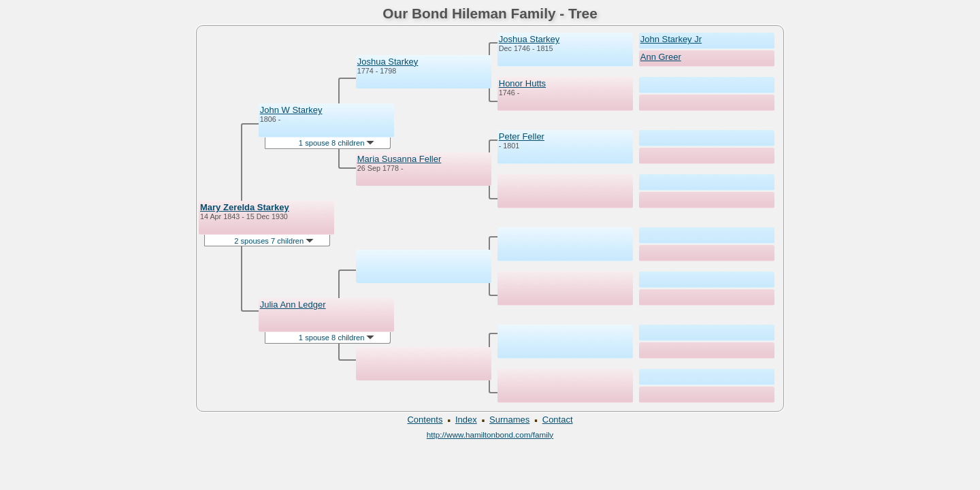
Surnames (509, 420)
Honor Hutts (522, 83)
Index (466, 420)
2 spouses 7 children (274, 241)
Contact (558, 420)
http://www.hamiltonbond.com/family (490, 435)
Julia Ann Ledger (293, 305)
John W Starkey (291, 110)
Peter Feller (522, 136)
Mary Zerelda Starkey (245, 207)
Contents (425, 420)
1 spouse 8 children (337, 143)
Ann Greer (661, 57)
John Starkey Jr (671, 39)
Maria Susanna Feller (399, 159)
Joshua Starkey (388, 62)
